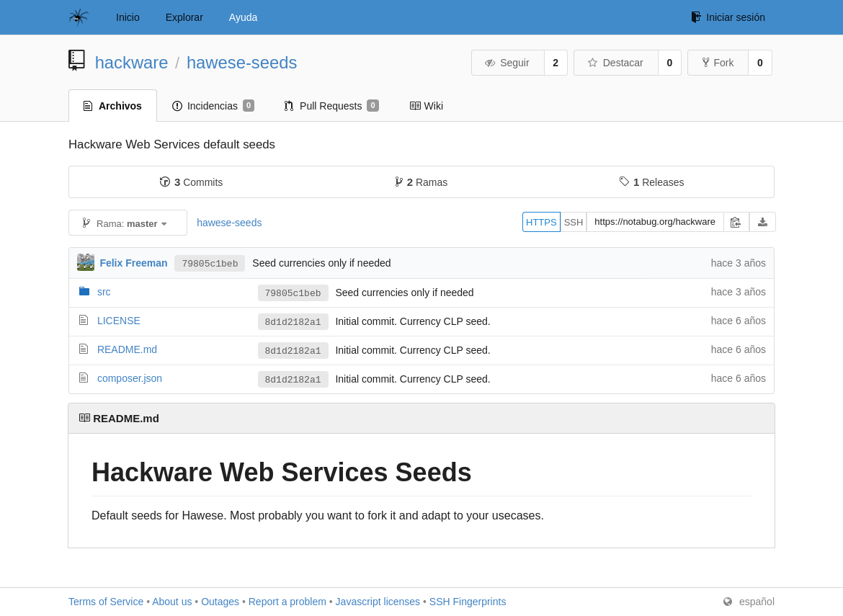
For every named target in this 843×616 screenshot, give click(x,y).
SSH (574, 222)
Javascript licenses (378, 602)
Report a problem (287, 602)
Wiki (426, 106)
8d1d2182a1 (293, 322)
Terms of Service (106, 602)
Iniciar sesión (728, 17)
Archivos (113, 106)
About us (172, 602)
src (104, 292)
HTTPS (541, 222)
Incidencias (213, 106)
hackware (132, 62)
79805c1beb (210, 263)
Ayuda (243, 17)
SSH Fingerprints (468, 602)
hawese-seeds (242, 62)
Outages (220, 602)
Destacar (615, 63)
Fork (718, 63)
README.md (127, 349)
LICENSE (119, 321)
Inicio (128, 17)
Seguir (507, 63)
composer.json (130, 378)
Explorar (184, 17)
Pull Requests (332, 106)
